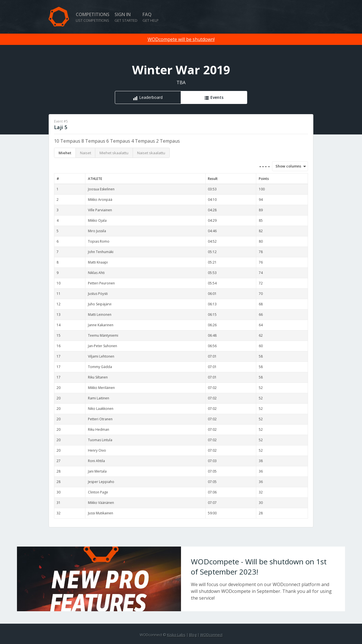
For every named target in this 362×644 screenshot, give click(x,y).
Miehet (65, 153)
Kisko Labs (176, 635)
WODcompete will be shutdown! (181, 39)
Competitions (93, 17)
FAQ (151, 17)
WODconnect (211, 635)
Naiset (86, 153)
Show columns (286, 166)
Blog (193, 635)
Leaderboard (151, 97)
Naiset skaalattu (151, 153)
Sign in (126, 17)
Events (217, 97)
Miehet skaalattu (114, 153)
